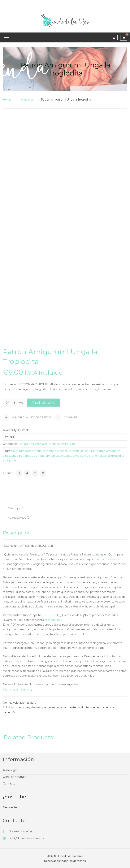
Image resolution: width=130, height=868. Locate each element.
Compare (66, 418)
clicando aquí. (54, 620)
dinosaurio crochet (55, 451)
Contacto (9, 784)
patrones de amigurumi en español (43, 456)
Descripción (17, 508)
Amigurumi (29, 100)
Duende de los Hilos (82, 451)
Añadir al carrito (43, 403)
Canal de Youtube (15, 777)
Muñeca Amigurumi (62, 444)
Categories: (10, 444)
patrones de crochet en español (89, 456)
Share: (7, 473)
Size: (6, 437)
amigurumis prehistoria (26, 451)
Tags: (6, 451)
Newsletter (10, 807)
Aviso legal (10, 770)
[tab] (65, 508)
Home (7, 100)
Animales (41, 444)
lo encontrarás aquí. (108, 559)
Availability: (10, 430)
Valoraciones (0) (19, 518)
